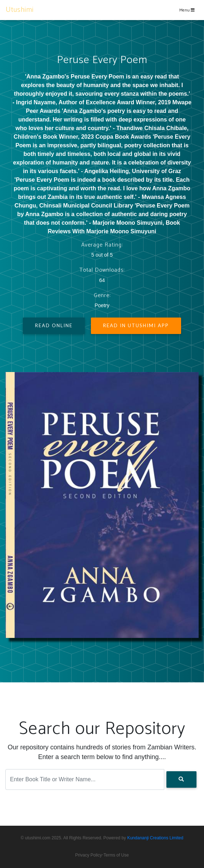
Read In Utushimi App (136, 325)
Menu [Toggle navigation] (187, 10)
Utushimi (20, 10)
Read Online (54, 325)
